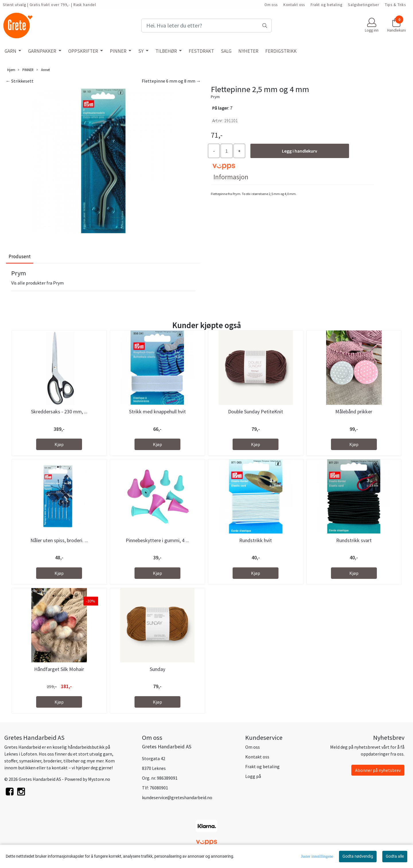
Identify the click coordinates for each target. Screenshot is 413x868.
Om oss (271, 5)
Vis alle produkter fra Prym (37, 283)
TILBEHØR (167, 51)
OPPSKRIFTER (84, 51)
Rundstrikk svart (354, 540)
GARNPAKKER (43, 51)
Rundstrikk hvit (256, 540)
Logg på (253, 776)
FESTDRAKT (201, 51)
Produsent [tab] (20, 256)
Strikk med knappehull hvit (157, 411)
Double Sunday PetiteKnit (256, 411)
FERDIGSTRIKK (281, 51)
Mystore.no (99, 779)
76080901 (159, 788)
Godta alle (395, 856)
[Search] (206, 26)
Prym (215, 97)
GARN (11, 51)
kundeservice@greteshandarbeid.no (177, 797)
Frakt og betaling (326, 5)
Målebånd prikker (354, 411)
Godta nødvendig (358, 856)
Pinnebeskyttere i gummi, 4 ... (157, 540)
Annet (43, 70)
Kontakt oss (294, 5)
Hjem (11, 70)
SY (141, 51)
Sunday (157, 669)
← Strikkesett (20, 81)
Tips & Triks (395, 5)
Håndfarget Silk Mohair (59, 669)
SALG (226, 51)
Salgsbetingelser (364, 5)
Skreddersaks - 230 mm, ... (59, 411)
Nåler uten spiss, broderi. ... (59, 540)
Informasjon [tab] (231, 177)
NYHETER (248, 51)
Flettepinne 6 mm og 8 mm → (171, 81)
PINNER (119, 51)
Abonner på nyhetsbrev (378, 770)
